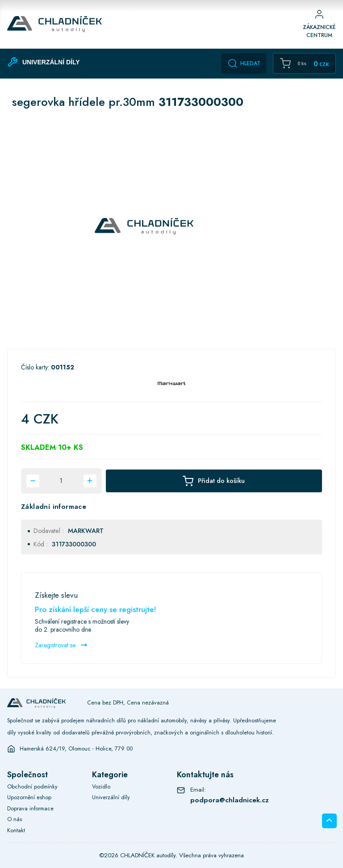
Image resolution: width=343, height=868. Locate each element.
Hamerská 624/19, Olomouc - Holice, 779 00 (76, 749)
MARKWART (86, 531)
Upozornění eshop (29, 797)
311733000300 (74, 544)
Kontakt (16, 830)
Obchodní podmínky (32, 787)
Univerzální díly (111, 797)
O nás (15, 819)
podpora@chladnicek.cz (230, 800)
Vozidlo (101, 787)
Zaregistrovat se (61, 645)
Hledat (244, 63)
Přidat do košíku (214, 481)
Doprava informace (30, 809)
